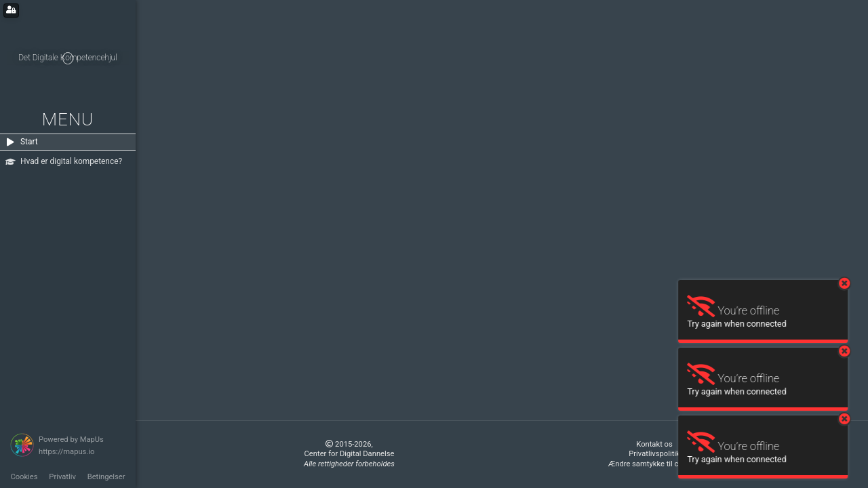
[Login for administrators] (11, 11)
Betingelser (106, 477)
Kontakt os (654, 444)
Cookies (24, 477)
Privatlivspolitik (654, 454)
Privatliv (62, 477)
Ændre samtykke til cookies (655, 464)
